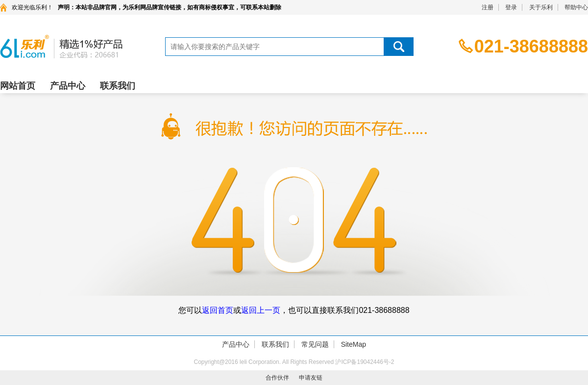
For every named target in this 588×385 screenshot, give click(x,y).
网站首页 (18, 86)
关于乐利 (541, 7)
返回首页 (218, 310)
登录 (511, 7)
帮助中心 (576, 7)
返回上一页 (261, 310)
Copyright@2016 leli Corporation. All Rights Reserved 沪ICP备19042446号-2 (294, 362)
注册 (488, 7)
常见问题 (315, 344)
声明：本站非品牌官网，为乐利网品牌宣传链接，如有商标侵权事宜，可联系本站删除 (170, 7)
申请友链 (311, 378)
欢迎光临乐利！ (32, 7)
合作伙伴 (277, 378)
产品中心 (68, 86)
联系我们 (118, 86)
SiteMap (354, 344)
